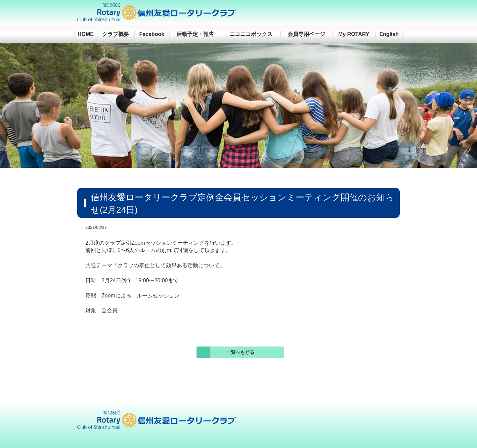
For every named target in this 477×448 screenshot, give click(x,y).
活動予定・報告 (195, 34)
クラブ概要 (116, 34)
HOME (86, 34)
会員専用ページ (306, 34)
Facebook (152, 34)
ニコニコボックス (251, 34)
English (389, 34)
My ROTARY (354, 34)
